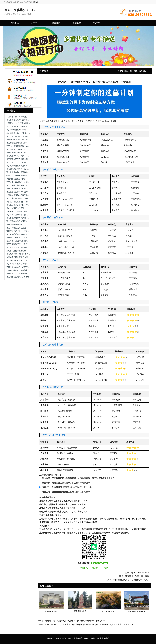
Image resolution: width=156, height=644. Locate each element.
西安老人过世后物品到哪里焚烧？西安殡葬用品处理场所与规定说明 (75, 621)
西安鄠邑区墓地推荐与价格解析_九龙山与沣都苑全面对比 (29, 143)
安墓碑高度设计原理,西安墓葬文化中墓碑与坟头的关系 (28, 257)
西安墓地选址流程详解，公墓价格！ (21, 156)
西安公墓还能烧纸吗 (14, 225)
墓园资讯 (133, 71)
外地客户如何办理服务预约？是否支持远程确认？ (26, 251)
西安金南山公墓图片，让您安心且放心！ (22, 238)
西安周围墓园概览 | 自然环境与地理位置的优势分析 (27, 277)
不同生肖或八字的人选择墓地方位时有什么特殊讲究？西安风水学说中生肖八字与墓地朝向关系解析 (89, 624)
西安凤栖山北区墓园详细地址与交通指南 (22, 274)
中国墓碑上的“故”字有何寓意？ (18, 123)
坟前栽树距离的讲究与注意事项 (19, 211)
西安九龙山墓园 (108, 611)
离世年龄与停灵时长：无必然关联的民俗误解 (24, 231)
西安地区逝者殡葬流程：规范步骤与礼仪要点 (24, 146)
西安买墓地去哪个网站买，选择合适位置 (22, 218)
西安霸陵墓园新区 (52, 611)
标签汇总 (35, 2)
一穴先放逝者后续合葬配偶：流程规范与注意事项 (26, 195)
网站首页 (15, 23)
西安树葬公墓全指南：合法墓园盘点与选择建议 (25, 215)
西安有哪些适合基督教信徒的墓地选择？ (22, 234)
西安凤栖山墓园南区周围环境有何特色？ (22, 136)
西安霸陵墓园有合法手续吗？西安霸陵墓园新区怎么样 (28, 169)
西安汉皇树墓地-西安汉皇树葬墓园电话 (22, 198)
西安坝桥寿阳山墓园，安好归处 (19, 149)
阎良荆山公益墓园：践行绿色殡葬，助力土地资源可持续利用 (30, 179)
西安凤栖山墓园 (80, 611)
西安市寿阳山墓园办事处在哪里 (19, 264)
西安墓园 (143, 71)
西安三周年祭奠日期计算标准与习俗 (21, 221)
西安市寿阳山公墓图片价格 (17, 153)
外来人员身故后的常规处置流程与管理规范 (23, 175)
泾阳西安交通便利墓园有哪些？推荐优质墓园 (24, 159)
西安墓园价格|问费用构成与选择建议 (21, 254)
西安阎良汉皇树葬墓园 (137, 612)
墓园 (126, 71)
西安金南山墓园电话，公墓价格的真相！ (22, 182)
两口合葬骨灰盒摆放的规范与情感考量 (21, 267)
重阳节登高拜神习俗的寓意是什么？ (21, 126)
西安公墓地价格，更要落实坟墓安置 (21, 172)
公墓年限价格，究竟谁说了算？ (19, 117)
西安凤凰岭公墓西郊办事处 (17, 166)
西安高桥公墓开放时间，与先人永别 (21, 205)
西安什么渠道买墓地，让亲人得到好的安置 (23, 244)
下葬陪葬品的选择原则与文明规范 (20, 270)
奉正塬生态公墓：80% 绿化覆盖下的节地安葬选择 (26, 133)
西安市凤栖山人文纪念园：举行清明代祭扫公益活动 (27, 228)
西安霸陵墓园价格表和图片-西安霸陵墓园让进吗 (25, 192)
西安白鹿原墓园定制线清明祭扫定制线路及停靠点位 (27, 247)
